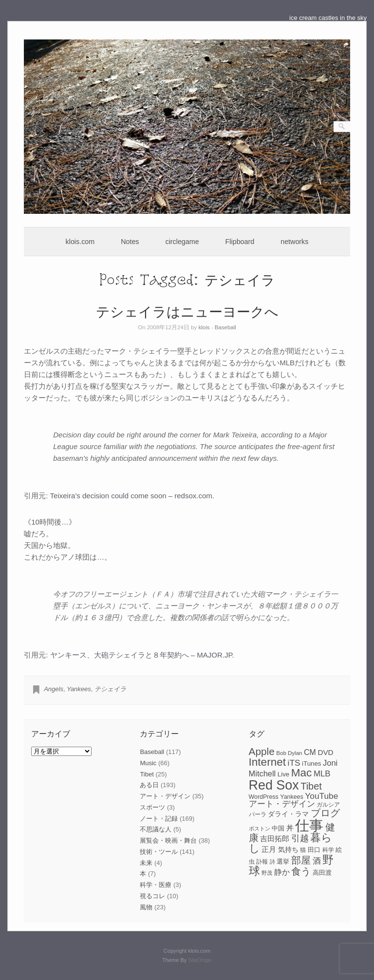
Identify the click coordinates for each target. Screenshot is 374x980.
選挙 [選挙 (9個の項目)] (283, 861)
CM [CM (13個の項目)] (310, 752)
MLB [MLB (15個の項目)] (322, 774)
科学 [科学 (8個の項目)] (328, 850)
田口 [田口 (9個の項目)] (314, 850)
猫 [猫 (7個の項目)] (303, 850)
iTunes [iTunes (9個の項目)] (311, 763)
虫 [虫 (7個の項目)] (252, 862)
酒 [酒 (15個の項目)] (317, 861)
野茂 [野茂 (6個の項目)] (267, 873)
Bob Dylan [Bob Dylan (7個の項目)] (289, 753)
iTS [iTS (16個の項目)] (294, 763)
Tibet (147, 774)
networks (294, 242)
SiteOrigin (200, 960)
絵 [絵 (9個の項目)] (339, 850)
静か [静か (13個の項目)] (282, 872)
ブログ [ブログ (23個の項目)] (325, 813)
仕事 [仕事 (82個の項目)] (309, 825)
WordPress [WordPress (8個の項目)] (264, 797)
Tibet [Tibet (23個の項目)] (311, 786)
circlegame (182, 242)
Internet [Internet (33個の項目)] (267, 762)
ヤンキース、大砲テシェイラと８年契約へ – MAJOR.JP (141, 655)
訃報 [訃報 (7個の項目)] (262, 862)
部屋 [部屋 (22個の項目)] (301, 860)
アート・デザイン (165, 796)
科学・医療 (156, 885)
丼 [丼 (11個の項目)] (290, 828)
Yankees (79, 689)
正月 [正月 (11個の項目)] (269, 849)
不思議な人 (156, 829)
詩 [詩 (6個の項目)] (272, 862)
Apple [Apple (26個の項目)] (262, 751)
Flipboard (240, 242)
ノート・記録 (159, 819)
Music (148, 763)
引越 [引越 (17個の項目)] (300, 838)
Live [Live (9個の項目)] (283, 774)
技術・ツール (159, 852)
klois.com (80, 242)
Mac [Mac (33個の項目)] (302, 773)
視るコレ (152, 896)
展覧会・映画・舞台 (168, 840)
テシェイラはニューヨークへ (187, 311)
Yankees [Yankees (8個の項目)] (291, 797)
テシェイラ (110, 689)
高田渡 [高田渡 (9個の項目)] (322, 873)
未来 (146, 863)
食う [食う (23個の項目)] (301, 871)
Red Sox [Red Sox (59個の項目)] (274, 785)
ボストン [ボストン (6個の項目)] (260, 829)
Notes (130, 242)
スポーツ (152, 807)
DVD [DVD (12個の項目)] (325, 752)
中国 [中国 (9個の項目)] (278, 828)
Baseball (225, 327)
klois (204, 327)
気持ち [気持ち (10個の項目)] (288, 849)
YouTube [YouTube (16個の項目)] (321, 796)
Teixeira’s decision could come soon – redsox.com (131, 496)
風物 (146, 907)
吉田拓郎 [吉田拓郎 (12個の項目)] (275, 839)
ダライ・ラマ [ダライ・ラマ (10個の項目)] (288, 814)
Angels (54, 689)
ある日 (149, 785)
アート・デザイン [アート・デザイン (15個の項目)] (282, 804)
